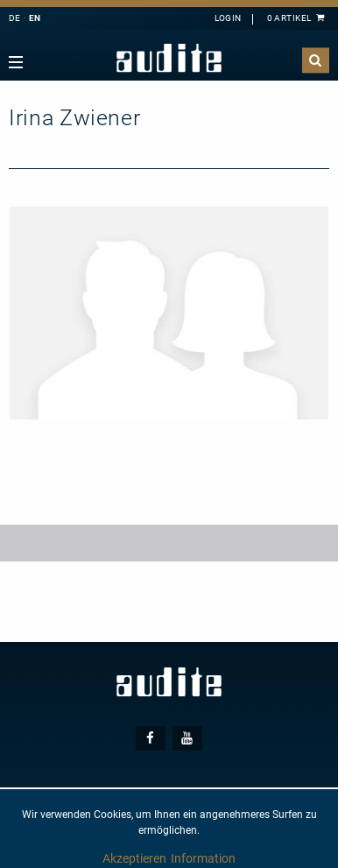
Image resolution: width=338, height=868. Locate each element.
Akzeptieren (134, 858)
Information (203, 858)
